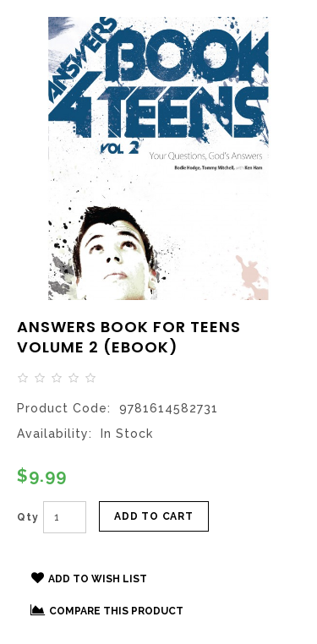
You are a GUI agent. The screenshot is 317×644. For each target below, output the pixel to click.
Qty (28, 517)
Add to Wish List (89, 578)
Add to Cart (154, 516)
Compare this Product (107, 610)
